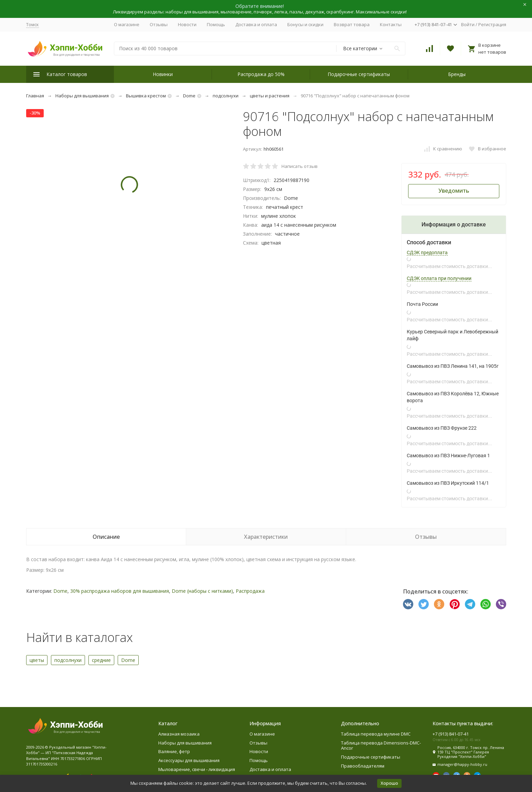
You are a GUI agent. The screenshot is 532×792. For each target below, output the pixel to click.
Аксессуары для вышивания (189, 760)
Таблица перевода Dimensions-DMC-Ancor (381, 746)
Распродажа (250, 591)
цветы (37, 660)
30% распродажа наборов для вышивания (120, 591)
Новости (187, 24)
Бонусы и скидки (305, 24)
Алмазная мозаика (179, 734)
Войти (468, 24)
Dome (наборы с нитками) (202, 591)
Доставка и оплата (256, 24)
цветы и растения (270, 96)
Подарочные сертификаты (359, 74)
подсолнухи (226, 96)
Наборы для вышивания (82, 96)
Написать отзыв (300, 166)
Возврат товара (352, 24)
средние (101, 660)
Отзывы (159, 24)
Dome (189, 96)
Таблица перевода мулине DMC (376, 734)
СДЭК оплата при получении (439, 278)
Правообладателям (363, 766)
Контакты (391, 24)
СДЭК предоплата (427, 253)
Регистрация (492, 24)
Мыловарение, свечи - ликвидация (197, 769)
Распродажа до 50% (261, 74)
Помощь (216, 24)
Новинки (163, 74)
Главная (35, 96)
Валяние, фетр (174, 751)
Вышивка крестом (146, 96)
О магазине (127, 24)
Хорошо (389, 783)
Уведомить (454, 191)
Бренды (457, 74)
